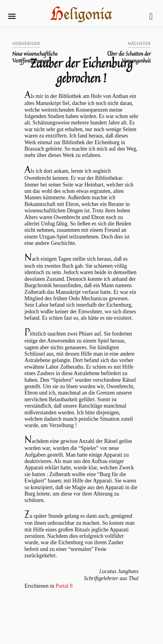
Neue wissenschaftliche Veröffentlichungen (35, 57)
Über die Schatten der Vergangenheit (129, 57)
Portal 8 (64, 586)
